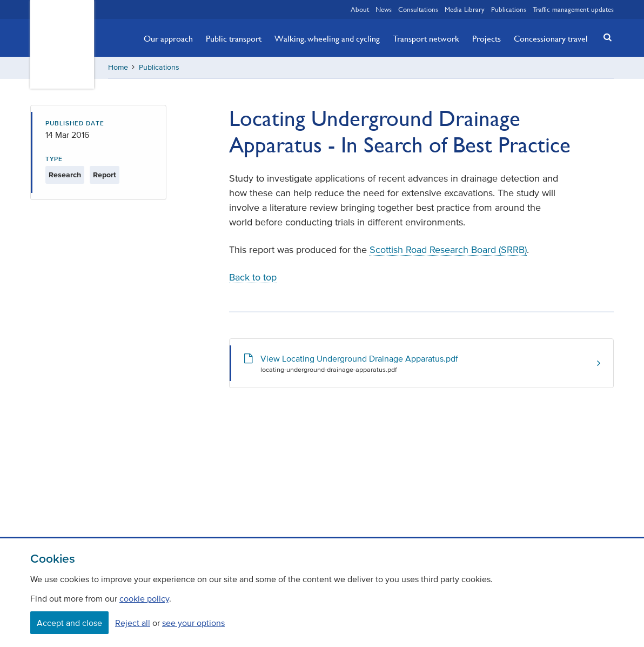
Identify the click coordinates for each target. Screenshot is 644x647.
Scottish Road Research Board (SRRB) (448, 250)
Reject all (133, 623)
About (360, 9)
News (384, 9)
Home (118, 67)
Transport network (426, 38)
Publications (509, 9)
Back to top (253, 277)
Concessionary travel (551, 38)
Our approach (168, 38)
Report (105, 175)
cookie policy (144, 598)
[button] (605, 37)
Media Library (465, 9)
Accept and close (69, 623)
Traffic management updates (573, 9)
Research (65, 175)
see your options (193, 623)
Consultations (418, 9)
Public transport (234, 38)
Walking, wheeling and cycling (327, 38)
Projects (487, 38)
